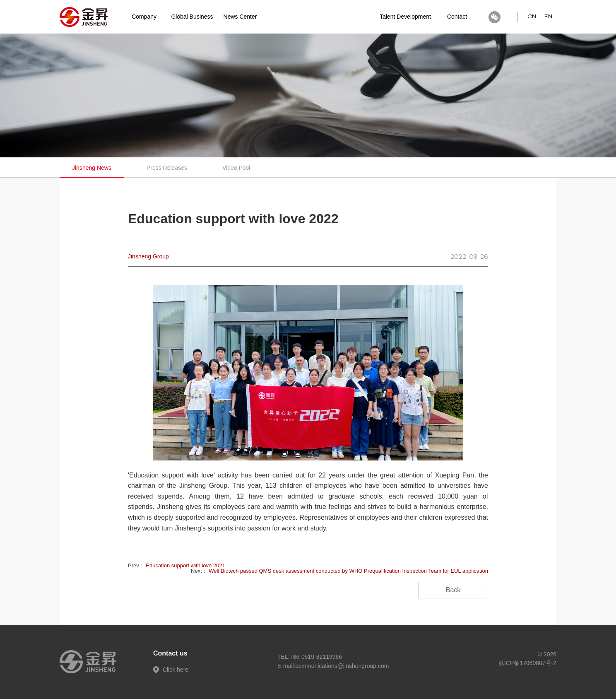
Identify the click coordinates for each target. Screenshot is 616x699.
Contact (457, 17)
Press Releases (167, 168)
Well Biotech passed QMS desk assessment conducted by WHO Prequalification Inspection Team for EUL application (348, 571)
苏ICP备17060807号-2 (527, 663)
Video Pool (236, 168)
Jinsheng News (92, 168)
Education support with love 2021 (185, 565)
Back (453, 590)
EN (548, 17)
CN (532, 17)
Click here (171, 670)
